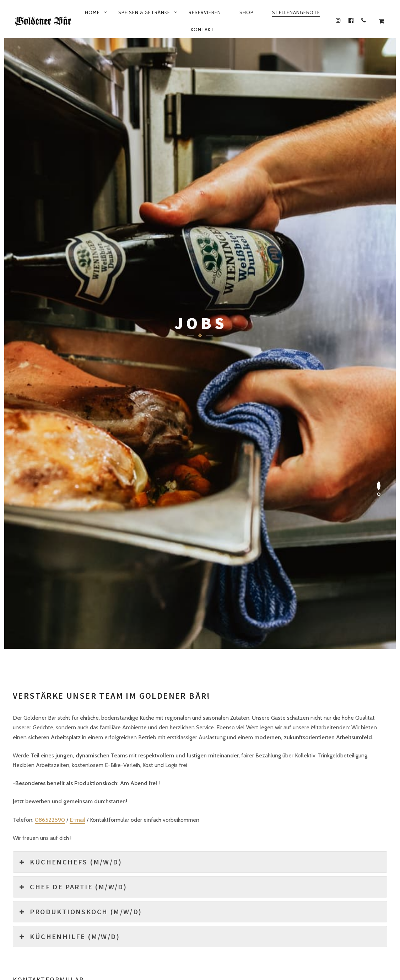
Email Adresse (33, 546)
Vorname (26, 517)
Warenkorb (283, 941)
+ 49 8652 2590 (245, 924)
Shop (247, 12)
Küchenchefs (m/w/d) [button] (70, 379)
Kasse (248, 941)
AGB (314, 941)
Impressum (171, 941)
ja (23, 639)
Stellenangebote (296, 12)
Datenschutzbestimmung (110, 941)
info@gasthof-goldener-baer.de (319, 924)
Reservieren (205, 12)
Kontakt (202, 30)
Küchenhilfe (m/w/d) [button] (69, 454)
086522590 (50, 337)
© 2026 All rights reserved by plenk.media (200, 953)
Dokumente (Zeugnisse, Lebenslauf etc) (252, 546)
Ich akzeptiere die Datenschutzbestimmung (71, 625)
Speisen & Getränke (144, 12)
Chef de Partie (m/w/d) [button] (73, 404)
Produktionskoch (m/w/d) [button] (80, 429)
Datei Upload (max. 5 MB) (291, 559)
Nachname (215, 517)
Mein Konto (213, 941)
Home (92, 12)
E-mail (77, 337)
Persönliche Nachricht (43, 575)
